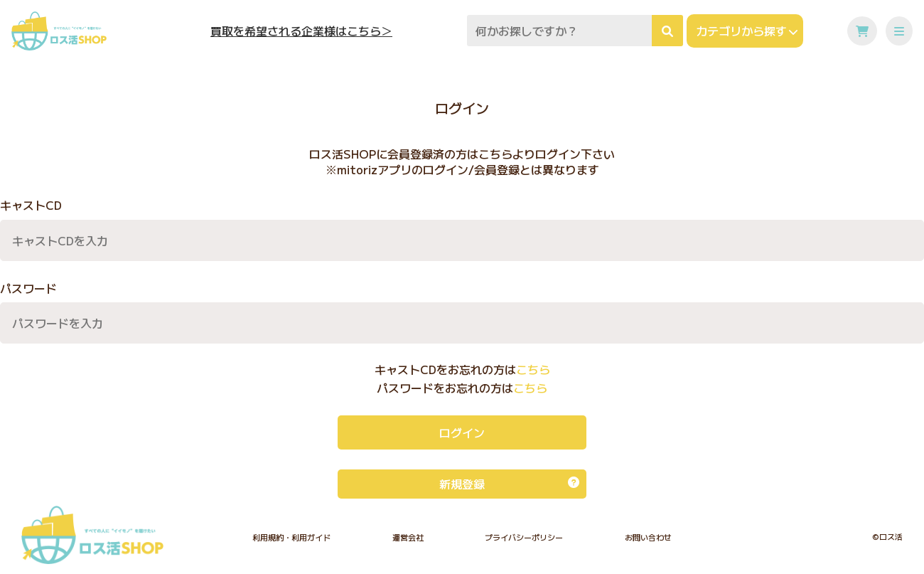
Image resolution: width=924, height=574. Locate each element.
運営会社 (408, 537)
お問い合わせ (648, 537)
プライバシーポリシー (524, 537)
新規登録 (509, 484)
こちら (533, 370)
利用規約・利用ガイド (291, 537)
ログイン (462, 432)
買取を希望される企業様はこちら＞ (301, 31)
